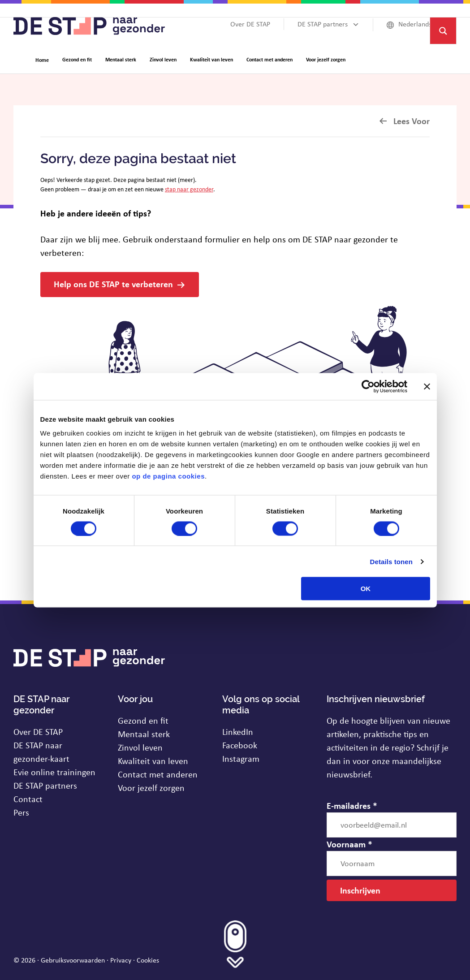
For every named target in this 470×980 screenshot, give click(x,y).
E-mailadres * (352, 805)
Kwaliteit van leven (153, 761)
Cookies (148, 960)
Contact (28, 799)
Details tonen (391, 561)
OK (366, 589)
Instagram (241, 758)
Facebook (240, 745)
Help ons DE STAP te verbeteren (113, 284)
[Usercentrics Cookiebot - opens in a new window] (368, 386)
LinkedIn (238, 732)
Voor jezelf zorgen (151, 788)
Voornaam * (349, 844)
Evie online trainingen (54, 772)
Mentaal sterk (144, 734)
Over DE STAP (38, 732)
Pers (21, 812)
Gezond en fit (143, 720)
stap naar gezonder (189, 189)
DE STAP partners (45, 785)
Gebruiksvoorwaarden (73, 960)
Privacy (121, 960)
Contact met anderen (158, 774)
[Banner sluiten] (427, 386)
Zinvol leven (140, 747)
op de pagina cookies (168, 476)
